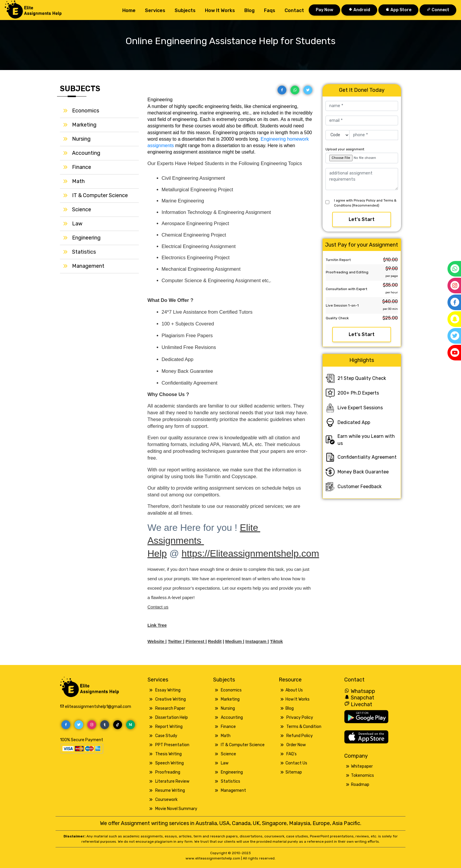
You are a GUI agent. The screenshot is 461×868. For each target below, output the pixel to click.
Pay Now (324, 10)
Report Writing (169, 727)
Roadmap (360, 785)
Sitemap (294, 772)
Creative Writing (171, 699)
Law (77, 224)
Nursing (81, 139)
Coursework (166, 800)
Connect (438, 10)
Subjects (185, 10)
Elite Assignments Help (204, 541)
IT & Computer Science (100, 195)
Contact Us (296, 763)
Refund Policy (300, 736)
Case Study (166, 736)
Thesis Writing (168, 754)
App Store (398, 10)
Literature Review (172, 781)
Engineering (86, 238)
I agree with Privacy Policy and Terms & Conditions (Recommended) (365, 203)
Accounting (86, 153)
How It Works (298, 699)
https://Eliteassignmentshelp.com (250, 553)
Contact (294, 10)
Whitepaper (362, 766)
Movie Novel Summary (176, 809)
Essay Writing (168, 690)
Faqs (270, 10)
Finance (82, 167)
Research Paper (170, 708)
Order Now (296, 745)
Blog (249, 10)
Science (82, 209)
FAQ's (292, 754)
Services (155, 10)
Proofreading (168, 772)
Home (129, 10)
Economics (86, 111)
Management (88, 266)
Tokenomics (363, 775)
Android (359, 10)
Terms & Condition (304, 727)
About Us (294, 690)
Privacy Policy (300, 717)
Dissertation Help (172, 717)
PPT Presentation (172, 745)
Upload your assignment (345, 149)
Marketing (84, 125)
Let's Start (362, 219)
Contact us (158, 607)
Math (78, 181)
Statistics (84, 252)
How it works (220, 10)
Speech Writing (169, 763)
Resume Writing (170, 790)
